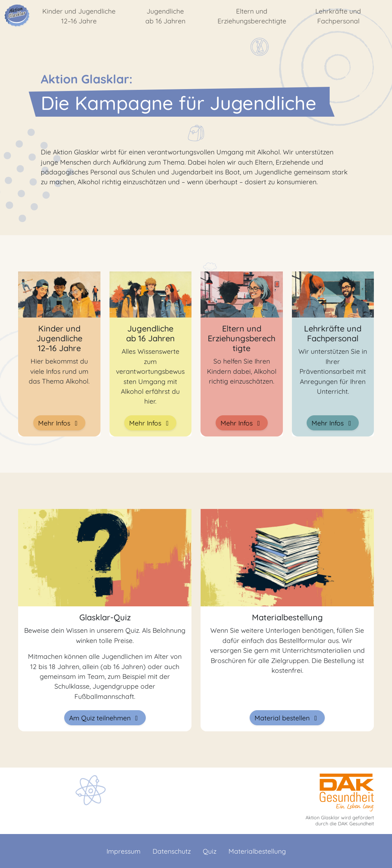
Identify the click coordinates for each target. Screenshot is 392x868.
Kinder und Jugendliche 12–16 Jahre (79, 16)
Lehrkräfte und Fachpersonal (338, 16)
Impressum (123, 851)
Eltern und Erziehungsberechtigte (252, 16)
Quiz (210, 851)
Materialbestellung (257, 851)
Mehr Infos (59, 423)
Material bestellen (287, 718)
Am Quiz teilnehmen (105, 718)
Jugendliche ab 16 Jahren (165, 16)
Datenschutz (172, 851)
